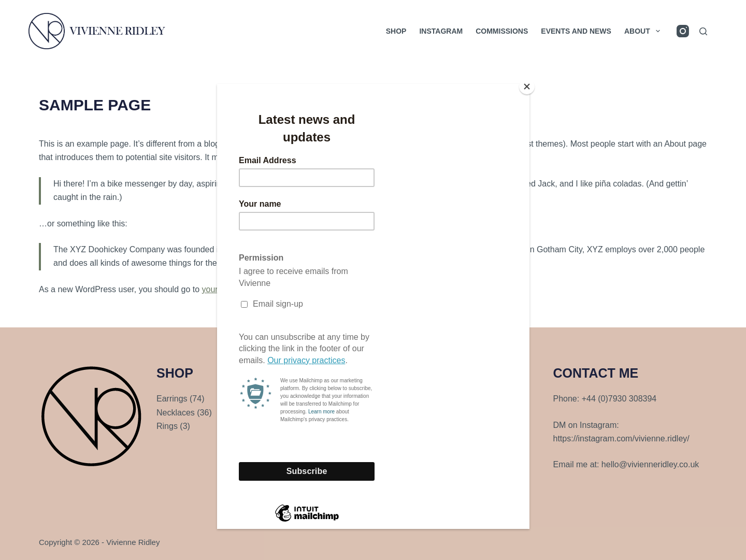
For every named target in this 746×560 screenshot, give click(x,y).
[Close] (527, 87)
